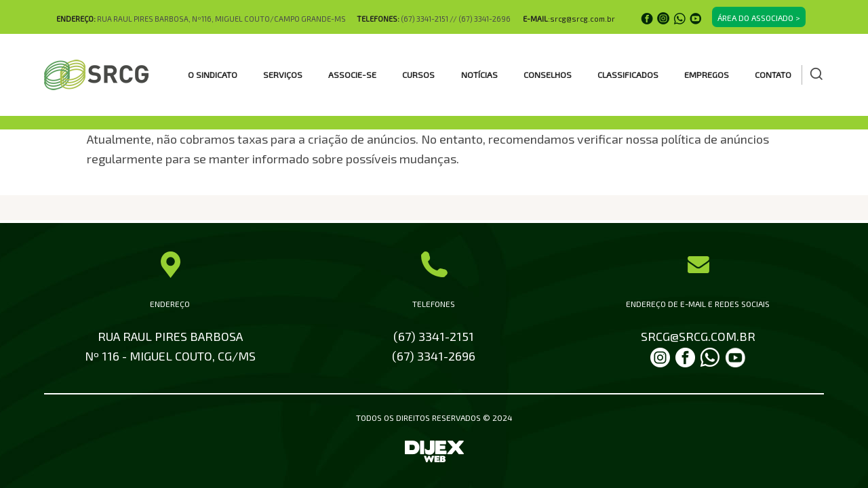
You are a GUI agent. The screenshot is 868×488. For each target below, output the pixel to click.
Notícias (479, 75)
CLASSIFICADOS (628, 75)
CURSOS (418, 75)
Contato (773, 75)
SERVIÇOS (283, 75)
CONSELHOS (548, 75)
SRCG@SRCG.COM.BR (698, 336)
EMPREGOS (707, 75)
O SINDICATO (213, 75)
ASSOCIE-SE (352, 75)
